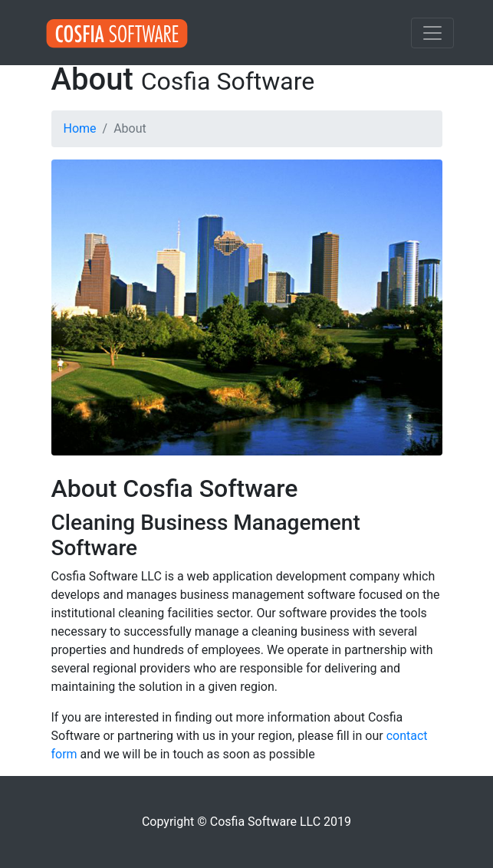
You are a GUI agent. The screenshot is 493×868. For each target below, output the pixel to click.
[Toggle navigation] (432, 33)
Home (80, 128)
